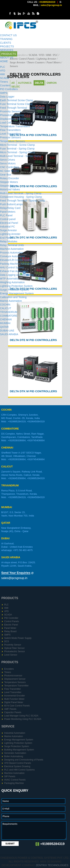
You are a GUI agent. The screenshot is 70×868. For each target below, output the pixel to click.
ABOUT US (7, 58)
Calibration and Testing (13, 297)
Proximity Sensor (13, 645)
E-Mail (6, 809)
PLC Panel (6, 215)
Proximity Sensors (11, 111)
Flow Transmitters (10, 130)
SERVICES (7, 50)
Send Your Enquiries (16, 573)
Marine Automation (11, 301)
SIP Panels (10, 776)
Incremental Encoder (15, 696)
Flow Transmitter (13, 689)
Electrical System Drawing (17, 766)
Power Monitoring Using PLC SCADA (23, 719)
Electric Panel (11, 625)
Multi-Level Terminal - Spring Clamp (21, 193)
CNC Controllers (10, 167)
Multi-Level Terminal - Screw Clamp (21, 156)
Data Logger (7, 97)
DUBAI (5, 538)
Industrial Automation (15, 733)
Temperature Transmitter (17, 686)
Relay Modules (9, 241)
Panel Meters (8, 212)
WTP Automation (10, 279)
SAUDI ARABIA (9, 334)
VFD (3, 71)
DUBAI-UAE (7, 331)
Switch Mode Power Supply (18, 638)
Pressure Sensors (10, 137)
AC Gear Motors (9, 171)
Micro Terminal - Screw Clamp (17, 145)
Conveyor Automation (13, 256)
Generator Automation (15, 753)
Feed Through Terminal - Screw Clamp (22, 108)
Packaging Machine (14, 783)
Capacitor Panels (13, 712)
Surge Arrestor (8, 230)
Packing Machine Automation (17, 264)
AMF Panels (10, 709)
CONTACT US (8, 35)
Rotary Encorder (10, 178)
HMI (2, 74)
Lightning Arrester (10, 234)
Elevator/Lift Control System (16, 260)
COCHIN (5, 305)
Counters (5, 85)
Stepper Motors (9, 182)
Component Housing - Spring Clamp (21, 197)
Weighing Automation (12, 282)
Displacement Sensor (15, 679)
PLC (3, 67)
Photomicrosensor (13, 676)
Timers (4, 82)
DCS (7, 641)
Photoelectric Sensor (15, 651)
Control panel (8, 219)
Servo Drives (7, 160)
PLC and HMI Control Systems (20, 770)
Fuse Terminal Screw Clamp (16, 104)
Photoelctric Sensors (12, 115)
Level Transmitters (11, 134)
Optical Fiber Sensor (14, 648)
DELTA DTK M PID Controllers (34, 391)
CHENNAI (6, 319)
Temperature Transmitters (15, 126)
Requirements (10, 824)
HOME (4, 61)
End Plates (6, 238)
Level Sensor (11, 655)
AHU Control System (12, 267)
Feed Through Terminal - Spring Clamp (23, 201)
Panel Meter (10, 628)
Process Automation (12, 253)
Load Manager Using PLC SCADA (21, 716)
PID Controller (11, 618)
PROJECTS (7, 46)
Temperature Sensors (13, 141)
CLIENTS (6, 43)
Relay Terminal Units (12, 245)
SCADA (4, 78)
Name (6, 801)
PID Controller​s (9, 89)
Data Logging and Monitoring (17, 275)
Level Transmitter (13, 692)
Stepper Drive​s (9, 186)
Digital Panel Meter (14, 702)
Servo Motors (8, 163)
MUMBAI (5, 323)
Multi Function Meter (14, 699)
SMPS (4, 93)
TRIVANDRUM (9, 312)
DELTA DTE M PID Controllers (33, 340)
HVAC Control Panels (15, 780)
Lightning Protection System (16, 286)
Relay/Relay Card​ (10, 208)
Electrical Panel (9, 223)
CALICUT (6, 308)
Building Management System (19, 750)
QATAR (4, 327)
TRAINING (6, 39)
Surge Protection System (14, 290)
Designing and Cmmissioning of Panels (24, 760)
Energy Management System (17, 293)
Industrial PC (7, 227)
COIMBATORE (9, 316)
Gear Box (6, 175)
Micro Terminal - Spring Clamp (18, 152)
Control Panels (12, 621)
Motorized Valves (10, 189)
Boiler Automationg (14, 756)
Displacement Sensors (13, 119)
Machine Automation (12, 249)
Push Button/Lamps (11, 204)
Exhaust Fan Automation (14, 271)
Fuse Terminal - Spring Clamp (17, 149)
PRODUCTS (9, 54)
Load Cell (6, 123)
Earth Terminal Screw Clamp (17, 100)
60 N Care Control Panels (17, 706)
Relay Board (10, 631)
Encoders (9, 669)
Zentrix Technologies (52, 865)
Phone (6, 816)
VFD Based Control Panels (18, 763)
